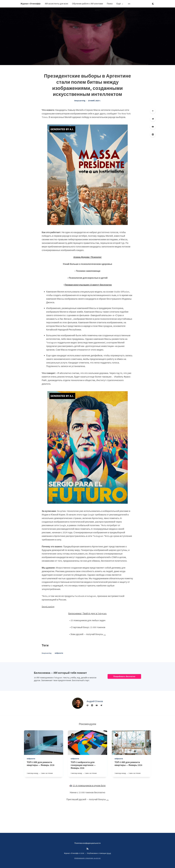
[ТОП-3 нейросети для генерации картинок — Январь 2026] (87, 769)
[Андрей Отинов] (78, 703)
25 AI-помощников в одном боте (89, 785)
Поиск (110, 4)
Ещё (120, 4)
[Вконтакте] (153, 134)
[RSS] (87, 849)
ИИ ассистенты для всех (56, 4)
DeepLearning (80, 101)
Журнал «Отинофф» (31, 4)
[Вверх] (153, 111)
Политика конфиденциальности (88, 843)
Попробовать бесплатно (124, 676)
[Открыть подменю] (129, 4)
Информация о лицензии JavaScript (87, 858)
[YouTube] (153, 127)
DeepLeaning (48, 607)
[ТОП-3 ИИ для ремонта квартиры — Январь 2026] (44, 769)
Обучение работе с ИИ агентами (88, 4)
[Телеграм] (153, 119)
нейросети (59, 653)
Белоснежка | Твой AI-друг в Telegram (87, 613)
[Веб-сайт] (87, 705)
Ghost (109, 853)
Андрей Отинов (95, 701)
